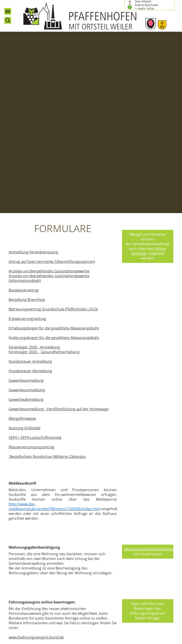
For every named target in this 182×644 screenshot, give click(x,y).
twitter (78, 481)
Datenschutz (133, 529)
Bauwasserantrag (24, 113)
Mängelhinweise (22, 242)
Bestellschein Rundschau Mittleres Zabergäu (47, 280)
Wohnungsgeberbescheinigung (151, 372)
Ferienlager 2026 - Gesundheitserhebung (44, 175)
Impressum (132, 524)
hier (156, 441)
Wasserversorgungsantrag (31, 270)
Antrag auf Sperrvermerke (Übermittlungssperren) (52, 85)
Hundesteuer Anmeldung (30, 185)
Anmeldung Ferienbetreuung (33, 75)
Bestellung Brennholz (27, 123)
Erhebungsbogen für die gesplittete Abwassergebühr (54, 151)
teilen (107, 481)
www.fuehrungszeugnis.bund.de (36, 461)
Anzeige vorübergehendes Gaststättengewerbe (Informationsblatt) (49, 102)
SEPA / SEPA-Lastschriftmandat (35, 261)
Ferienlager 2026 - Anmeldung (35, 171)
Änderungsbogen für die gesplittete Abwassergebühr (54, 161)
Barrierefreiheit (135, 533)
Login (126, 543)
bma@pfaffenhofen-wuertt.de (147, 512)
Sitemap (129, 538)
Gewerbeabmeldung (26, 223)
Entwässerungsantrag (27, 142)
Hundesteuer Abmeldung (30, 194)
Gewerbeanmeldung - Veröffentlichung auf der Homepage (59, 232)
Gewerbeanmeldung (26, 204)
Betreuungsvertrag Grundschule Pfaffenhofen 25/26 (53, 132)
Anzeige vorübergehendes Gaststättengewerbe (49, 94)
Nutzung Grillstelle (25, 251)
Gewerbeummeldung (27, 213)
